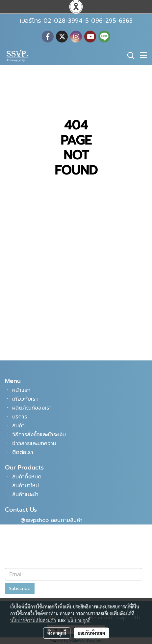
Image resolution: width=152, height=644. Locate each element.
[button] (129, 56)
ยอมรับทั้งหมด (91, 633)
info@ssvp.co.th (40, 343)
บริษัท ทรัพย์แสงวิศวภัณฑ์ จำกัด (53, 544)
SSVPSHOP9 (35, 532)
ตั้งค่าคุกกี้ (57, 633)
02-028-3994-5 (41, 320)
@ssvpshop (35, 520)
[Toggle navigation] (143, 56)
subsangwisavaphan (46, 556)
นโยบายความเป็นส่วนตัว (33, 620)
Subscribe (20, 589)
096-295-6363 (39, 332)
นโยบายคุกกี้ (79, 620)
